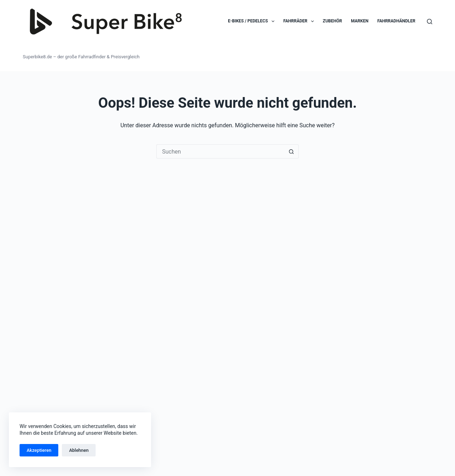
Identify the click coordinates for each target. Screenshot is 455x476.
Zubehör (332, 21)
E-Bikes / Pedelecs (253, 21)
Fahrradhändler (396, 21)
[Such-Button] (291, 151)
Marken (360, 21)
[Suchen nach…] (220, 151)
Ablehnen (79, 450)
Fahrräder (300, 21)
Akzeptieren (39, 450)
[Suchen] (430, 22)
